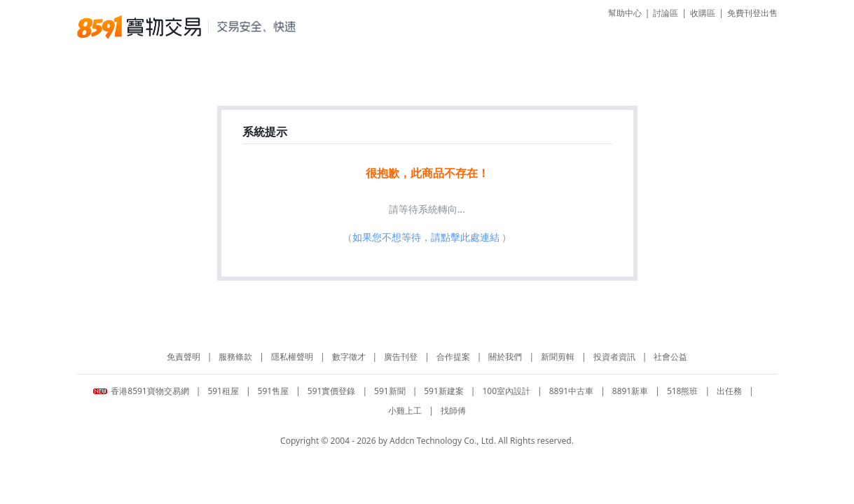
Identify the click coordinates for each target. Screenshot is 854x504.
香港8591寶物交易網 (141, 391)
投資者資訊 (614, 357)
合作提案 (453, 357)
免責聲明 (184, 357)
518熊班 (683, 391)
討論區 (666, 13)
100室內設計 (506, 391)
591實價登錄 (332, 391)
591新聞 (390, 391)
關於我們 (505, 357)
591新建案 (444, 391)
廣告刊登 (401, 357)
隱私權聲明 (292, 357)
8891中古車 (571, 391)
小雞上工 (405, 411)
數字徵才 (349, 357)
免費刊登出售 (752, 13)
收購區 (703, 13)
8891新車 (630, 391)
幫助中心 (625, 13)
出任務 (729, 391)
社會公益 (670, 357)
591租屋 (223, 391)
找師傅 (453, 411)
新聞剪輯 (558, 357)
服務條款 (235, 357)
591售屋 (274, 391)
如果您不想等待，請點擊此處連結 (426, 237)
